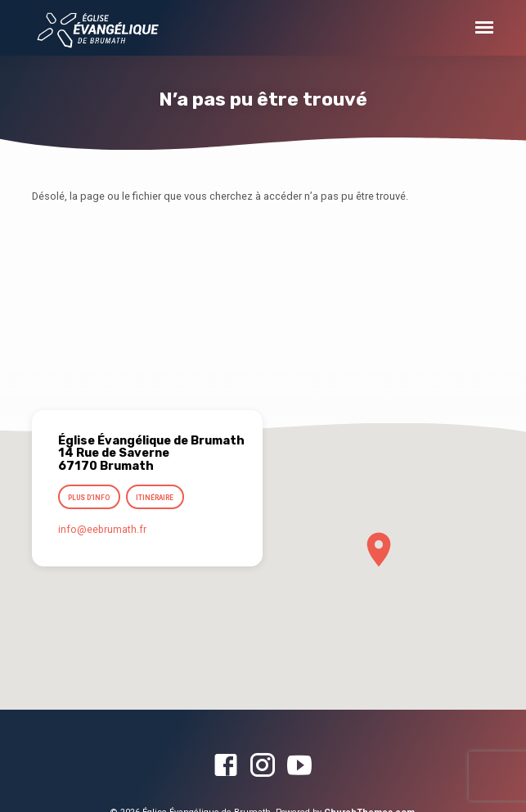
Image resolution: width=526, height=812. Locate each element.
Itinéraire (155, 498)
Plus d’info (89, 498)
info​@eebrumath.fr (102, 530)
